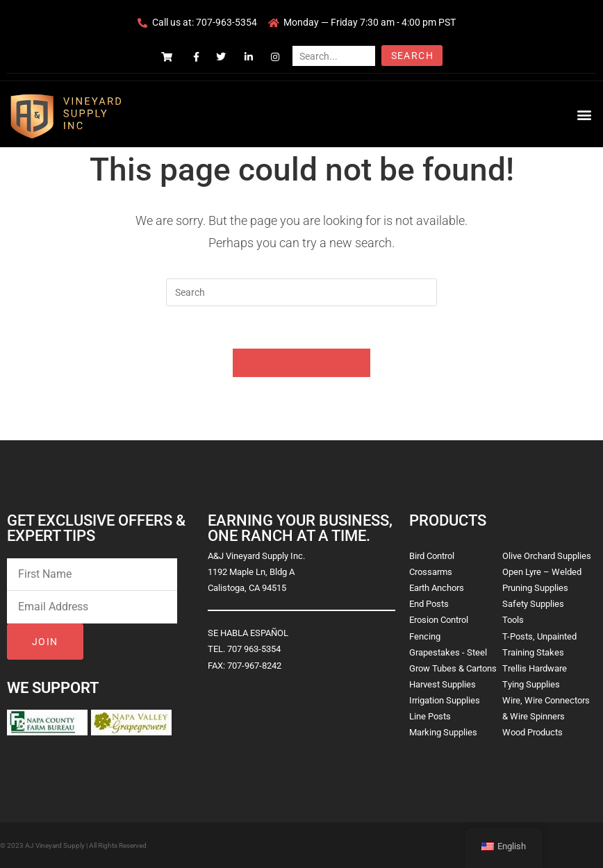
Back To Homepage (301, 363)
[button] (585, 114)
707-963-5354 (226, 22)
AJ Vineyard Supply (55, 845)
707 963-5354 (254, 649)
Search (412, 56)
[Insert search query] (301, 292)
